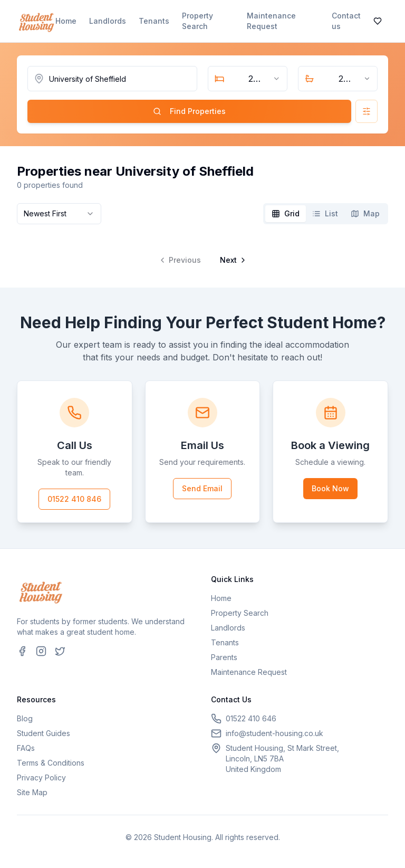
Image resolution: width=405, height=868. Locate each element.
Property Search (197, 21)
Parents (224, 657)
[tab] (286, 214)
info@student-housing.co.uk (274, 733)
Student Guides (44, 733)
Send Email (202, 488)
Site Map (32, 792)
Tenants (154, 21)
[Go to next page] (232, 260)
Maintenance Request (271, 21)
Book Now (330, 488)
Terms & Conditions (51, 763)
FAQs (26, 748)
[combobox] (248, 79)
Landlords (108, 21)
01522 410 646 (251, 718)
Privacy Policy (41, 778)
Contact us (346, 21)
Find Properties (189, 111)
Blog (25, 718)
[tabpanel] (202, 252)
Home (66, 21)
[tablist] (326, 214)
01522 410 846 (74, 499)
